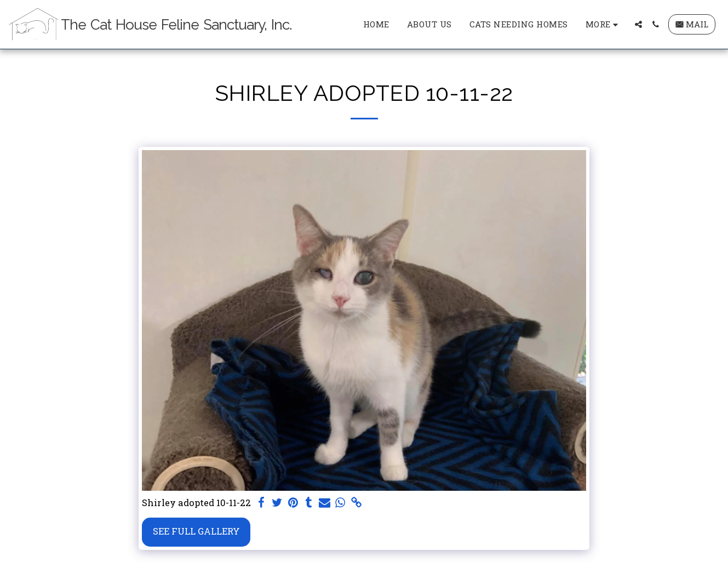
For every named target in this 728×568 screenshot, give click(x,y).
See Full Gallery (196, 531)
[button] (638, 24)
